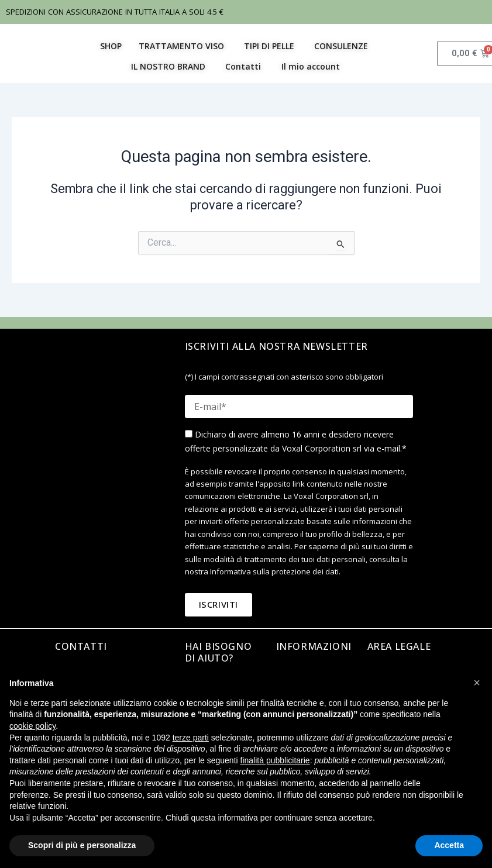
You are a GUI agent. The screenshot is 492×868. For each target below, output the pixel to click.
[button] (477, 683)
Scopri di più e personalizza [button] (82, 845)
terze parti (191, 738)
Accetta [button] (449, 845)
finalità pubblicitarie (275, 760)
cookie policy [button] (32, 726)
